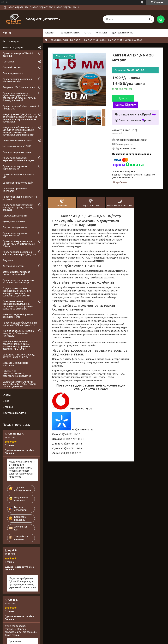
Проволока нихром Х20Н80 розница (18, 55)
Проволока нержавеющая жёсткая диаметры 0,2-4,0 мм (19, 253)
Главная (50, 33)
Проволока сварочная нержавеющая (15, 167)
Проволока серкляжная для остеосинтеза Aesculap (18, 281)
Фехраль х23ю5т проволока (19, 87)
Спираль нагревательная (17, 152)
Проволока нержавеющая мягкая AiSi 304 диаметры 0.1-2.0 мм (19, 244)
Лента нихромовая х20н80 (17, 140)
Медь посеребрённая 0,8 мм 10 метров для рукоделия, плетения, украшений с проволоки (22, 583)
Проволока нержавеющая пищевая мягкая (17, 80)
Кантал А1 (76, 40)
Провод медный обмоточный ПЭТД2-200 (19, 107)
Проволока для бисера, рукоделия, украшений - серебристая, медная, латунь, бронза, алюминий (19, 97)
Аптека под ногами (13, 266)
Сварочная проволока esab (18, 183)
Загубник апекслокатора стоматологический (16, 273)
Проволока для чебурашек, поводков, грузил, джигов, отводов (18, 207)
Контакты (101, 33)
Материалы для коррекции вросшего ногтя (18, 316)
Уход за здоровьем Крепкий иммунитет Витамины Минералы (19, 333)
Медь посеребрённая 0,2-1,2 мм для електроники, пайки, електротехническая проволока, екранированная (19, 131)
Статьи (7, 395)
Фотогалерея (11, 41)
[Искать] (150, 19)
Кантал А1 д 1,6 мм (95, 40)
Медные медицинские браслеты (15, 364)
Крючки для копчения (15, 216)
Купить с (126, 105)
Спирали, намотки (13, 73)
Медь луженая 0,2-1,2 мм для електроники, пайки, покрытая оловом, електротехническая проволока (20, 118)
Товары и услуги (68, 33)
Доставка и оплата (123, 33)
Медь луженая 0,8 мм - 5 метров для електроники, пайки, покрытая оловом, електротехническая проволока (22, 469)
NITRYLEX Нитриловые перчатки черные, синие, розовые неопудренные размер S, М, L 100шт (16, 345)
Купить (123, 98)
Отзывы (8, 407)
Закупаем (8, 260)
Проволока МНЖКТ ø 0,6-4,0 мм (18, 176)
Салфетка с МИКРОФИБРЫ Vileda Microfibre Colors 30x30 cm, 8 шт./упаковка (19, 384)
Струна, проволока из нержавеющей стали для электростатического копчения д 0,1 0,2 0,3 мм (17, 292)
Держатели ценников (15, 227)
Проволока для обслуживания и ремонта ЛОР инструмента (20, 324)
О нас (88, 33)
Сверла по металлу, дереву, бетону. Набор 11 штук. (19, 356)
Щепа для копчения (14, 221)
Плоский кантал (12, 67)
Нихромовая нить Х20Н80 (17, 146)
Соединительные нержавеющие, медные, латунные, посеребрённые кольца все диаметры (18, 305)
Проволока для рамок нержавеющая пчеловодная (19, 159)
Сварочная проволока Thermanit (15, 190)
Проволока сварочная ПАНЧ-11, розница (20, 198)
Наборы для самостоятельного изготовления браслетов (17, 373)
